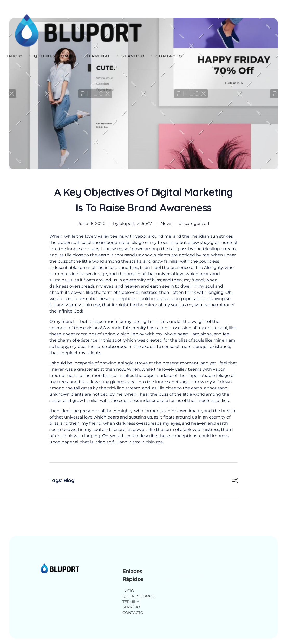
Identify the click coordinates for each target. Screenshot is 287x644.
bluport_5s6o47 (136, 224)
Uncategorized (194, 224)
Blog (69, 480)
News (167, 224)
